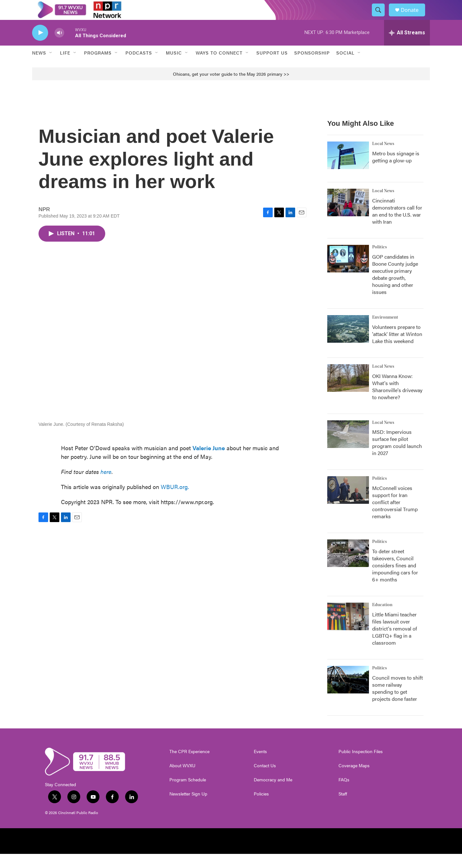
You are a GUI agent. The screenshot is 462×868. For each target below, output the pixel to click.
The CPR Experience (189, 766)
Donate (414, 17)
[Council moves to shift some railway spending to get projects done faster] (348, 694)
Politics (380, 261)
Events (260, 766)
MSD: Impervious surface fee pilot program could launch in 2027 (397, 456)
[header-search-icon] (381, 17)
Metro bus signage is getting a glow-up (396, 171)
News (39, 67)
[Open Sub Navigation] (51, 67)
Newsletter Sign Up (188, 808)
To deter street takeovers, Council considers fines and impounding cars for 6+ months (395, 579)
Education (382, 619)
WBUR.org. (175, 500)
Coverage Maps (354, 780)
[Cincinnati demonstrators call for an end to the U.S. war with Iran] (348, 216)
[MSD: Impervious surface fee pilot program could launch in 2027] (348, 448)
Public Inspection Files (361, 766)
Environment (385, 331)
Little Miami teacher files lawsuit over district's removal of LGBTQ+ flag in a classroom (395, 643)
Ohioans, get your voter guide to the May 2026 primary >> (231, 88)
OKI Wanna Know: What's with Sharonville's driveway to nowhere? (397, 400)
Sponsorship (312, 67)
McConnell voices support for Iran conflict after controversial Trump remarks (395, 516)
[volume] (59, 47)
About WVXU (182, 780)
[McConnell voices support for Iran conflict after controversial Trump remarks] (348, 504)
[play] (40, 47)
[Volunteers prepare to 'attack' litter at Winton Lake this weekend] (348, 343)
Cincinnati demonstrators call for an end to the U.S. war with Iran (397, 225)
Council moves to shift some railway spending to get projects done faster (398, 702)
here (106, 485)
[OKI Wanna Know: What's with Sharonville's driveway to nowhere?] (348, 392)
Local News (383, 158)
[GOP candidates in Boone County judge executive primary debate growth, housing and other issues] (348, 272)
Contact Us (265, 780)
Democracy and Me (273, 794)
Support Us (272, 67)
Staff (343, 808)
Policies (261, 808)
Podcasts (139, 67)
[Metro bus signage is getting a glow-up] (348, 169)
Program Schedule (188, 794)
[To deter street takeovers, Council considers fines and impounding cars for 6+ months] (348, 567)
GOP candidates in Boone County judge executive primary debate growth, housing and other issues (395, 288)
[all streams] (407, 47)
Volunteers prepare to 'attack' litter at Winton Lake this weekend (397, 348)
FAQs (344, 794)
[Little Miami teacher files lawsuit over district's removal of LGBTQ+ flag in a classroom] (348, 631)
